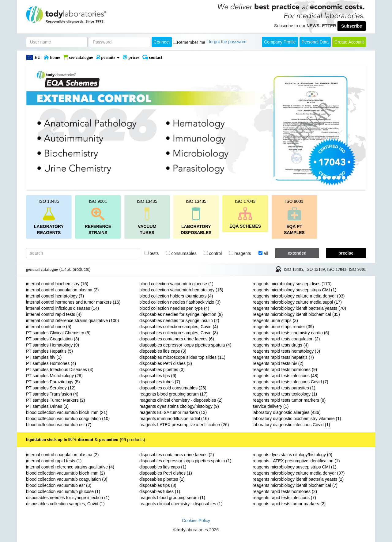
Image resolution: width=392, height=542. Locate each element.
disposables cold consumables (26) (173, 388)
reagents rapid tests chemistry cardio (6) (291, 333)
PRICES (131, 57)
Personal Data (315, 42)
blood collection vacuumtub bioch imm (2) (66, 473)
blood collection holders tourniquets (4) (176, 296)
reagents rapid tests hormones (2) (285, 491)
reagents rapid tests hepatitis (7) (283, 357)
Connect (162, 42)
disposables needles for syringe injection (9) (181, 314)
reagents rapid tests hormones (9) (285, 370)
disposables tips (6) (158, 376)
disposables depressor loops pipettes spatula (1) (185, 461)
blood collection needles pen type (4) (174, 308)
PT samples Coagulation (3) (53, 339)
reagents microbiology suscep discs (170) (292, 284)
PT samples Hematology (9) (53, 345)
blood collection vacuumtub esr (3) (59, 485)
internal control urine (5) (49, 327)
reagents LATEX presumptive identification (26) (184, 425)
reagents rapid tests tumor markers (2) (289, 504)
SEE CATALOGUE (78, 57)
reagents (240, 253)
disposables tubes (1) (160, 491)
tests (152, 253)
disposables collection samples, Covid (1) (65, 504)
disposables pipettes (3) (162, 370)
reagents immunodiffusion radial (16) (174, 419)
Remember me (191, 42)
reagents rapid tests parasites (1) (284, 388)
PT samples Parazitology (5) (53, 382)
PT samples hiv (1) (44, 357)
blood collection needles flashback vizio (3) (180, 302)
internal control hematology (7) (55, 296)
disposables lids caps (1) (163, 467)
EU (33, 57)
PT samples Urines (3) (47, 406)
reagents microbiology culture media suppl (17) (297, 302)
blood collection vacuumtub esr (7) (59, 425)
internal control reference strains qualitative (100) (73, 320)
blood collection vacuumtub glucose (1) (176, 284)
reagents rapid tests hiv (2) (278, 363)
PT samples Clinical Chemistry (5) (58, 333)
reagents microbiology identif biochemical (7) (295, 485)
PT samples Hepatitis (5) (49, 351)
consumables (181, 253)
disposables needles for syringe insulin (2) (179, 320)
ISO (294, 269)
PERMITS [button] (108, 57)
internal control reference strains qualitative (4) (70, 467)
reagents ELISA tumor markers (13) (173, 412)
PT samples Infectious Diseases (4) (60, 370)
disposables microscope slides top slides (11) (182, 357)
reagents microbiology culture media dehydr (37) (299, 473)
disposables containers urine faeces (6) (177, 339)
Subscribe (352, 26)
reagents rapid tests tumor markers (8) (289, 400)
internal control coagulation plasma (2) (62, 290)
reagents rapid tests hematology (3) (286, 351)
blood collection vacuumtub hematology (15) (181, 290)
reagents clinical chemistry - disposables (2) (181, 400)
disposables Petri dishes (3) (166, 363)
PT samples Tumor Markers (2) (56, 400)
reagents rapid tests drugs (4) (281, 345)
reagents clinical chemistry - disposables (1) (181, 504)
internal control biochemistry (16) (57, 284)
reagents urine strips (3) (275, 320)
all (263, 253)
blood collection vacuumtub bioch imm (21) (67, 412)
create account (349, 42)
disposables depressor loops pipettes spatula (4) (185, 345)
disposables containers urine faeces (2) (177, 455)
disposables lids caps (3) (163, 351)
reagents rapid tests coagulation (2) (286, 339)
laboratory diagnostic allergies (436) (287, 412)
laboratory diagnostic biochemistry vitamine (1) (297, 419)
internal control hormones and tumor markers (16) (73, 302)
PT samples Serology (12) (51, 388)
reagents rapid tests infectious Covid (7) (290, 382)
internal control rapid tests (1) (54, 461)
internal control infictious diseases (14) (62, 308)
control (213, 253)
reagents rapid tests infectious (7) (284, 498)
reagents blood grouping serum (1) (172, 498)
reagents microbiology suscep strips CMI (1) (294, 290)
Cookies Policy (196, 521)
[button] (52, 128)
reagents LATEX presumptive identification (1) (296, 461)
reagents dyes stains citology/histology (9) (179, 406)
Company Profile (280, 42)
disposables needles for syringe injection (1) (68, 498)
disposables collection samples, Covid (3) (179, 333)
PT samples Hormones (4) (51, 363)
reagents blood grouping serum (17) (173, 394)
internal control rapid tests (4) (54, 314)
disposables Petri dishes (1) (166, 473)
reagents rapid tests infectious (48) (286, 376)
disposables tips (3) (158, 485)
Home (52, 57)
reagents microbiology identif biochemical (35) (296, 314)
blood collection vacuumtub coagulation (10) (68, 419)
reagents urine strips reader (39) (283, 327)
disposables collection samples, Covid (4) (179, 327)
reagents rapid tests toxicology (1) (285, 394)
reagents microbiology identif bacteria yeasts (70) (299, 308)
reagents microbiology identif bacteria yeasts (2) (298, 479)
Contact (152, 57)
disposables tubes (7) (160, 382)
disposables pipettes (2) (162, 479)
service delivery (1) (271, 406)
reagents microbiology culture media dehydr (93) (299, 296)
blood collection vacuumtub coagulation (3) (67, 479)
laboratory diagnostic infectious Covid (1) (291, 425)
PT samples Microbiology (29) (54, 376)
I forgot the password (226, 42)
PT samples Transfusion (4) (52, 394)
